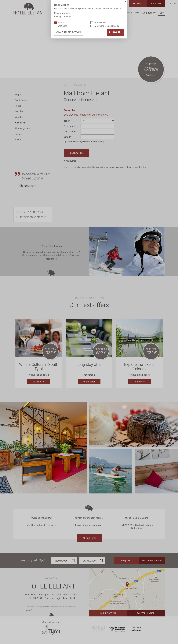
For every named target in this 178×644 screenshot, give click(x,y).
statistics (63, 26)
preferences (100, 23)
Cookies (67, 17)
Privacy (58, 17)
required (62, 23)
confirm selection (69, 32)
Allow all (115, 32)
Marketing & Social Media (107, 26)
